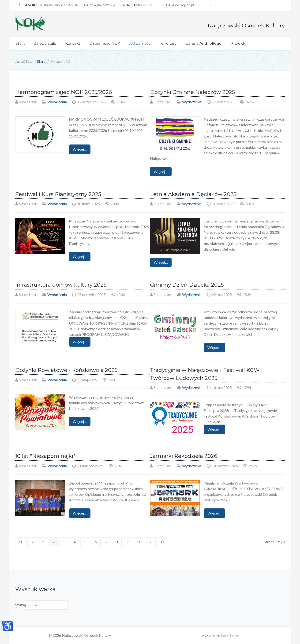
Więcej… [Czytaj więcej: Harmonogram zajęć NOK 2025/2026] (80, 149)
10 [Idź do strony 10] (139, 542)
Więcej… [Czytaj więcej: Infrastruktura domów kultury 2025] (80, 342)
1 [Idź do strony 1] (43, 542)
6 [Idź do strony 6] (96, 542)
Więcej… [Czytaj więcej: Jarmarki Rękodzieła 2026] (214, 513)
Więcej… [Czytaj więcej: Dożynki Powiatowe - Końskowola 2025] (80, 421)
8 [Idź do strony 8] (117, 542)
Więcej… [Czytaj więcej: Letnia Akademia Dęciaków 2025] (161, 262)
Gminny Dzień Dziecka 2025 (187, 285)
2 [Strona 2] (54, 542)
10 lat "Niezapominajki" (45, 456)
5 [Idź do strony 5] (85, 542)
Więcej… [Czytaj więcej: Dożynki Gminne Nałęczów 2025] (161, 172)
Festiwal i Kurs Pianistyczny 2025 (58, 194)
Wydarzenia (57, 102)
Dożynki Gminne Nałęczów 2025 (192, 92)
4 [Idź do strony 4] (75, 542)
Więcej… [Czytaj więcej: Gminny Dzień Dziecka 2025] (214, 347)
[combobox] (47, 605)
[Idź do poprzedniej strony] (32, 542)
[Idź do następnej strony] (151, 542)
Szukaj (21, 605)
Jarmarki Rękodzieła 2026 (184, 456)
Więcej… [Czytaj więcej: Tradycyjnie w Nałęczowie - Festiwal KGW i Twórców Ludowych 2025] (214, 429)
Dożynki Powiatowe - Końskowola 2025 (66, 370)
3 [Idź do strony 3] (64, 542)
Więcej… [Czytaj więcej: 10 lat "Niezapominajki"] (80, 513)
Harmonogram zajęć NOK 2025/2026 (64, 92)
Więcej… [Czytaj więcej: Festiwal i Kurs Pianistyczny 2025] (80, 257)
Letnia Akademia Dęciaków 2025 (193, 194)
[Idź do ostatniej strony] (162, 542)
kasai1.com (230, 635)
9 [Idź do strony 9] (127, 542)
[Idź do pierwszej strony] (21, 542)
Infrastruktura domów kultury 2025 (61, 285)
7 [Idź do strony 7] (106, 542)
